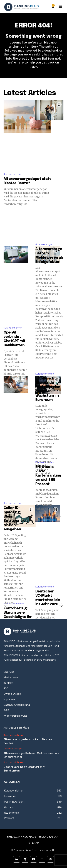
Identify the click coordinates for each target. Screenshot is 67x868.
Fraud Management (15, 604)
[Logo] (21, 7)
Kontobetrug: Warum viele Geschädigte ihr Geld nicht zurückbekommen (20, 617)
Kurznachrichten (13, 174)
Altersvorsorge (44, 244)
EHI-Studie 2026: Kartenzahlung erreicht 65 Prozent (48, 476)
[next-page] (61, 605)
